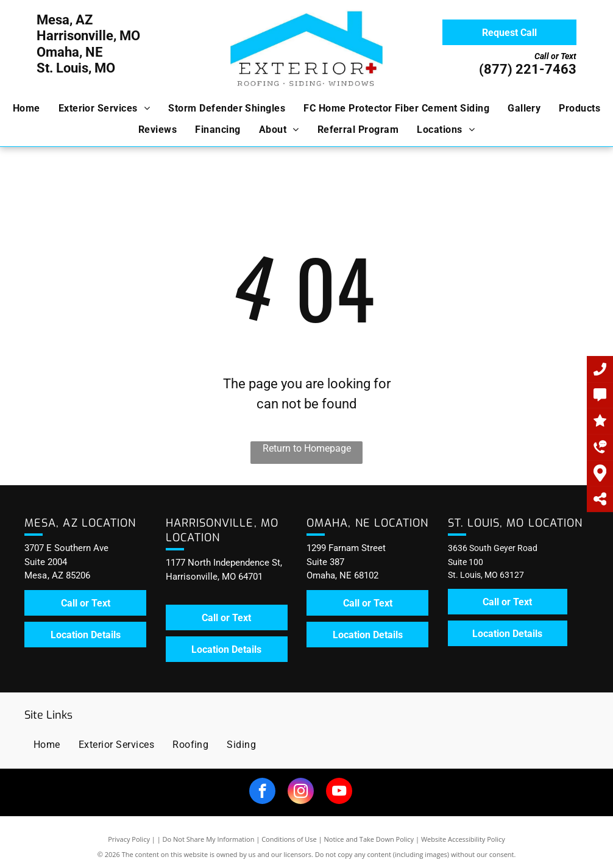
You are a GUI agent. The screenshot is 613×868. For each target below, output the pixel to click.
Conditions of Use (289, 839)
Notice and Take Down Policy (369, 839)
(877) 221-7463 (528, 69)
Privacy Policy (129, 839)
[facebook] (262, 792)
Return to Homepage (307, 448)
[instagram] (301, 792)
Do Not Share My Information (209, 839)
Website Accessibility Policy (463, 839)
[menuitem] (27, 108)
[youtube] (339, 792)
